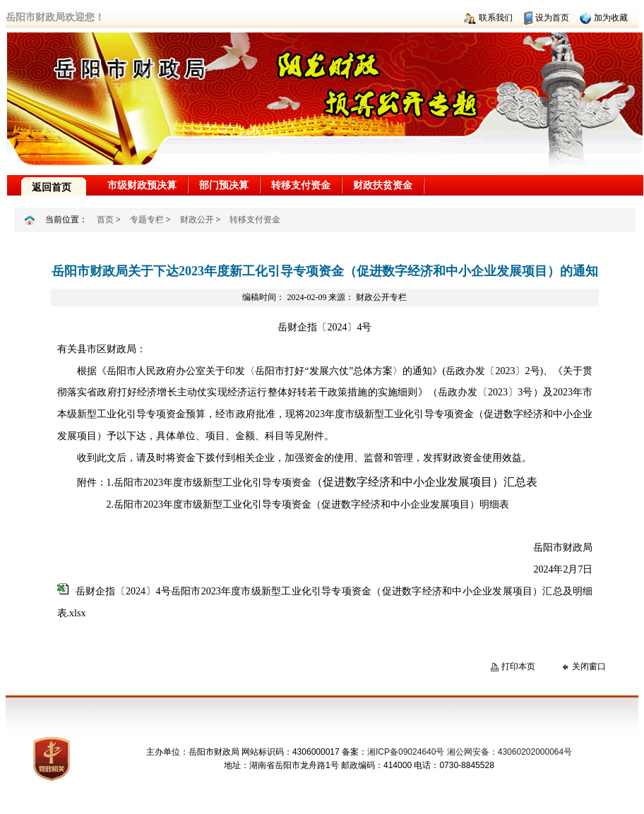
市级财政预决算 (142, 185)
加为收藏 (611, 18)
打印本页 (518, 666)
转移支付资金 (301, 185)
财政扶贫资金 (383, 185)
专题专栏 (147, 220)
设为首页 (552, 18)
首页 (105, 220)
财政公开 (197, 220)
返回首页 (52, 187)
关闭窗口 (589, 666)
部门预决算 (224, 185)
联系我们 (496, 18)
